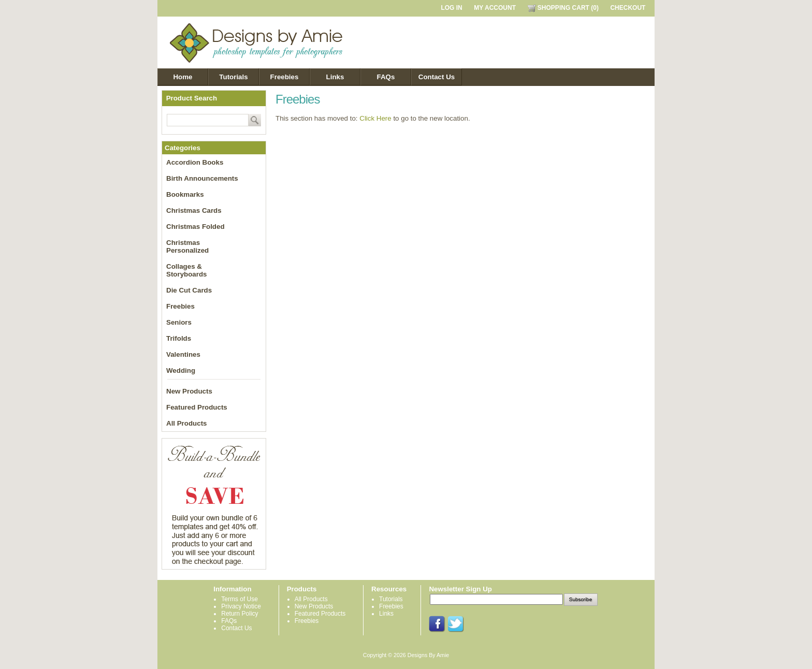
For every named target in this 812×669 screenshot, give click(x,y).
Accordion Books (195, 162)
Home (183, 77)
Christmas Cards (194, 210)
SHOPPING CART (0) (563, 8)
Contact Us (437, 77)
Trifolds (179, 338)
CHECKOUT (628, 8)
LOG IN (451, 8)
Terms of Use (240, 599)
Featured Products (197, 407)
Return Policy (240, 614)
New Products (189, 391)
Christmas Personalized (187, 246)
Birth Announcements (202, 178)
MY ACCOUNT (495, 8)
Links (335, 77)
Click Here (375, 118)
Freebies (285, 77)
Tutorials (233, 77)
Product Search (192, 98)
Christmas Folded (195, 227)
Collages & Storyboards (187, 270)
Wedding (181, 370)
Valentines (183, 354)
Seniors (179, 322)
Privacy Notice (241, 606)
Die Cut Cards (189, 290)
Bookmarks (185, 194)
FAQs (386, 77)
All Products (187, 423)
